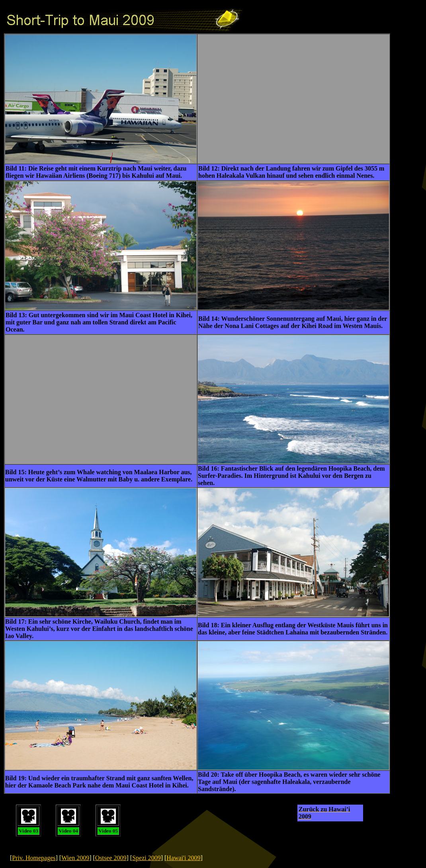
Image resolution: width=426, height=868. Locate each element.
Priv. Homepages (34, 858)
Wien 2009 (75, 858)
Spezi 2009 (147, 858)
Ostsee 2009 (111, 858)
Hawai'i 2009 (183, 858)
